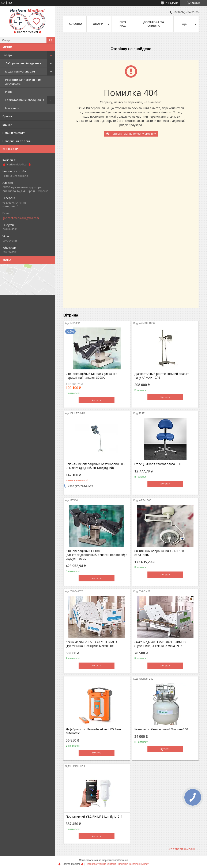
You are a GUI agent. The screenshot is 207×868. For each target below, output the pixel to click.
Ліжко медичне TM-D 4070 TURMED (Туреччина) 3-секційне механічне (91, 644)
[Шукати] (51, 40)
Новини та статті (14, 133)
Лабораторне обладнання (23, 63)
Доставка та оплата (154, 24)
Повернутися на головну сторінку (133, 134)
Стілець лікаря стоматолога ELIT (158, 464)
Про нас (8, 116)
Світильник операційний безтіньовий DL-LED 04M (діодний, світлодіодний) (95, 466)
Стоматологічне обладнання (25, 100)
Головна (75, 24)
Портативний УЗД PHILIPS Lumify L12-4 (94, 817)
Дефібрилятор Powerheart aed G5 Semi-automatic (94, 731)
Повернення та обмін (17, 141)
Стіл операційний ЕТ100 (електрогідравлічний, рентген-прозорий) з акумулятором (97, 555)
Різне (9, 92)
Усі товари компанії (182, 849)
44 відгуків (172, 3)
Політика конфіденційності (134, 864)
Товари (7, 55)
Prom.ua (123, 860)
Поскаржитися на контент (101, 864)
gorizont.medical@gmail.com (21, 218)
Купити (97, 400)
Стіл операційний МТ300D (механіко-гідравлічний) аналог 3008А (92, 376)
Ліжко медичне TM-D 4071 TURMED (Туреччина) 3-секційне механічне (160, 644)
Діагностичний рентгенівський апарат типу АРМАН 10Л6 (162, 376)
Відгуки (7, 125)
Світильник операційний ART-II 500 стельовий (159, 553)
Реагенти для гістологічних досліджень (23, 82)
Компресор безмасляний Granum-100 (161, 729)
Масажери (12, 108)
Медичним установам (20, 71)
